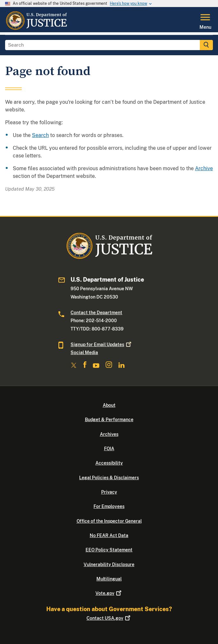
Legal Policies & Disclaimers (109, 478)
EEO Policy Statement (109, 550)
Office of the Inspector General (109, 521)
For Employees (109, 506)
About (109, 405)
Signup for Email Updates (101, 345)
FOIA (109, 449)
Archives (109, 434)
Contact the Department (96, 313)
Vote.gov (109, 593)
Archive (204, 168)
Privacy (109, 492)
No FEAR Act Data (109, 535)
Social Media (84, 352)
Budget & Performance (109, 420)
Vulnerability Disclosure (109, 564)
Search (40, 135)
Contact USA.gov (109, 618)
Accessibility (109, 463)
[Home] (36, 28)
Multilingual (109, 579)
